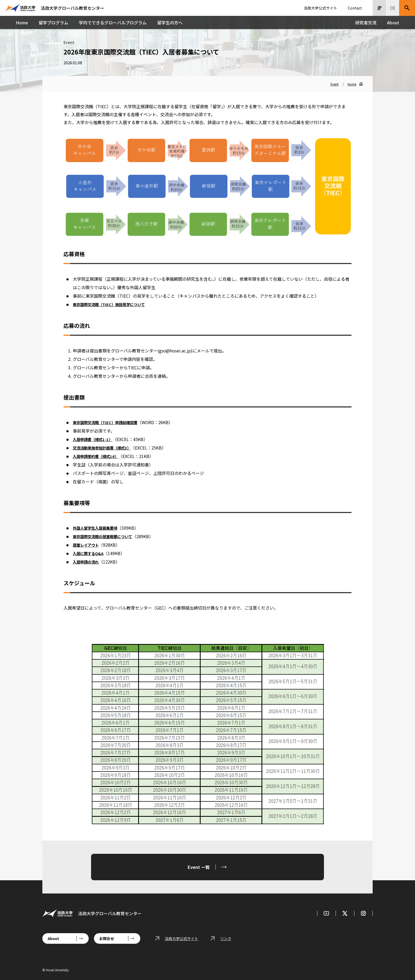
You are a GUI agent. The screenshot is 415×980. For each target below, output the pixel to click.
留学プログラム (53, 22)
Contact (355, 8)
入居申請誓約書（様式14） (98, 456)
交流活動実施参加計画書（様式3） (106, 448)
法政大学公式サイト (321, 8)
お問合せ (107, 938)
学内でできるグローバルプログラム (113, 22)
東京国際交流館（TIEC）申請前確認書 (109, 422)
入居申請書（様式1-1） (95, 439)
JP (379, 8)
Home (22, 22)
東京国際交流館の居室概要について (107, 536)
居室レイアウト (88, 545)
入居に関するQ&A (90, 553)
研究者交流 (366, 22)
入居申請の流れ (88, 562)
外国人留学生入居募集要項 (98, 528)
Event (335, 84)
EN (393, 8)
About (393, 22)
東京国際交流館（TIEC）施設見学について (114, 304)
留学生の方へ (170, 22)
